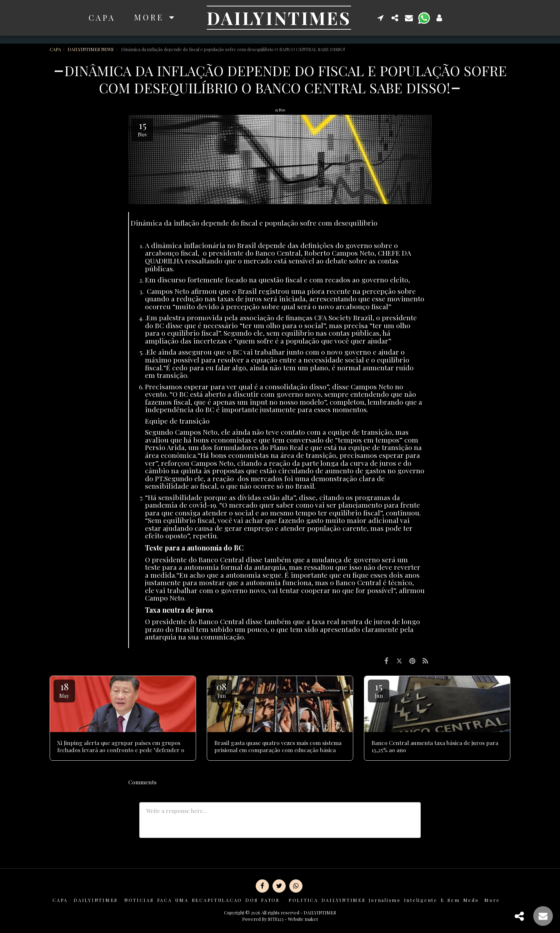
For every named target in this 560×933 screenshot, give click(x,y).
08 (221, 690)
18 (64, 690)
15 (379, 690)
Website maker (303, 919)
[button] (381, 18)
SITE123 (276, 919)
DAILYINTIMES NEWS (91, 49)
